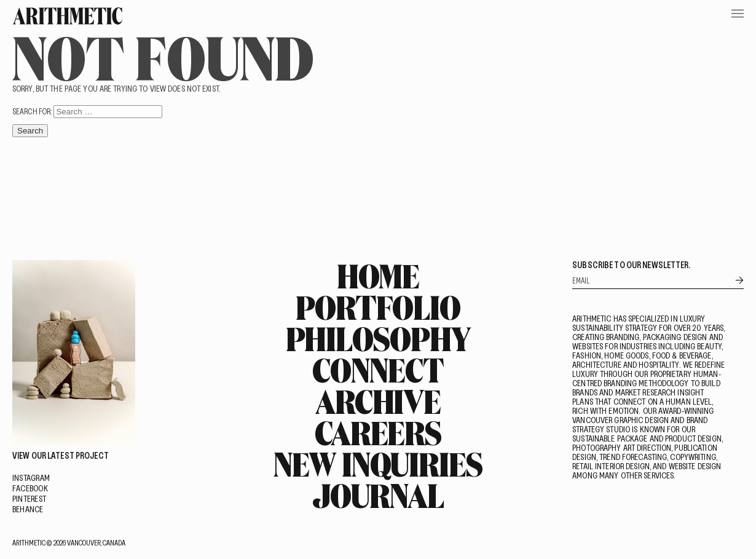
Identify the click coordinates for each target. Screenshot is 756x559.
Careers (378, 432)
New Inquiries (378, 464)
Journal (378, 495)
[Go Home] (68, 16)
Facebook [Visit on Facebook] (30, 488)
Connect (378, 370)
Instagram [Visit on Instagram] (31, 478)
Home (378, 276)
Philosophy (378, 338)
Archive (378, 401)
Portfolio (378, 307)
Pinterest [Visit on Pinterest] (29, 498)
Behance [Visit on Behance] (28, 509)
